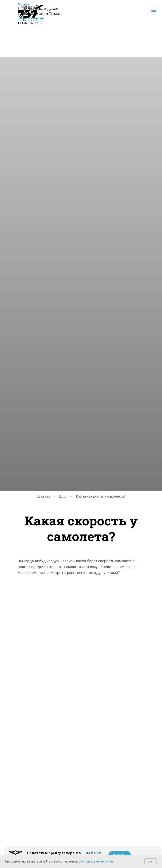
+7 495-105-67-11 (30, 23)
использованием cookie (97, 861)
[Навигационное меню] (154, 10)
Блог (63, 496)
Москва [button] (23, 4)
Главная (44, 496)
